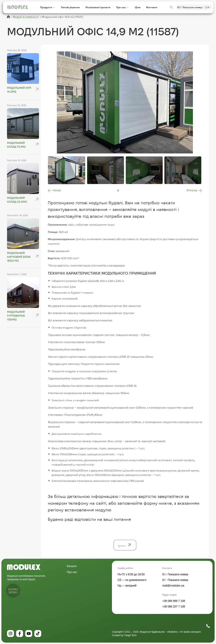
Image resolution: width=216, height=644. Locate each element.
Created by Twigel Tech (124, 635)
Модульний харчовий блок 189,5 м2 (19, 257)
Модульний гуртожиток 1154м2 (16, 316)
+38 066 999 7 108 (174, 601)
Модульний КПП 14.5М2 (19, 90)
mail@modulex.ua (173, 586)
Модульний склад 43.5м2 (17, 200)
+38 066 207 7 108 (174, 607)
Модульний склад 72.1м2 (16, 145)
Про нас (72, 572)
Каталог (72, 566)
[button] (54, 190)
